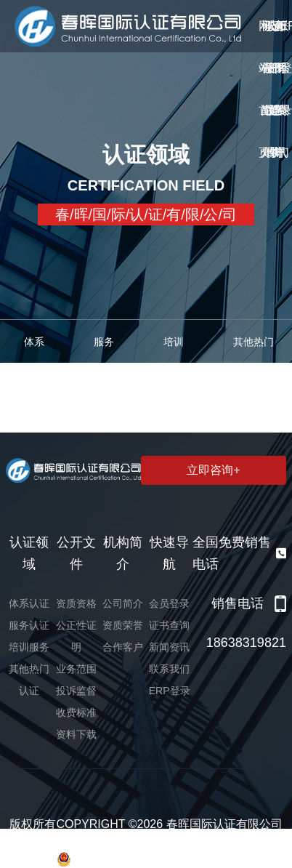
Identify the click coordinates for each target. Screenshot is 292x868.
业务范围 (76, 669)
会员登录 (169, 603)
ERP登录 (170, 691)
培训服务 (29, 647)
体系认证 (29, 603)
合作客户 (123, 647)
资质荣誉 (123, 625)
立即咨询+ (213, 470)
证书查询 (169, 625)
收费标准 (76, 712)
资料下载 (76, 734)
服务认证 (29, 625)
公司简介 (123, 603)
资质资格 (76, 603)
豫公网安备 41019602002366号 (146, 859)
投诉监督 (76, 691)
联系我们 (169, 669)
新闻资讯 (169, 647)
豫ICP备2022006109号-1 (158, 841)
